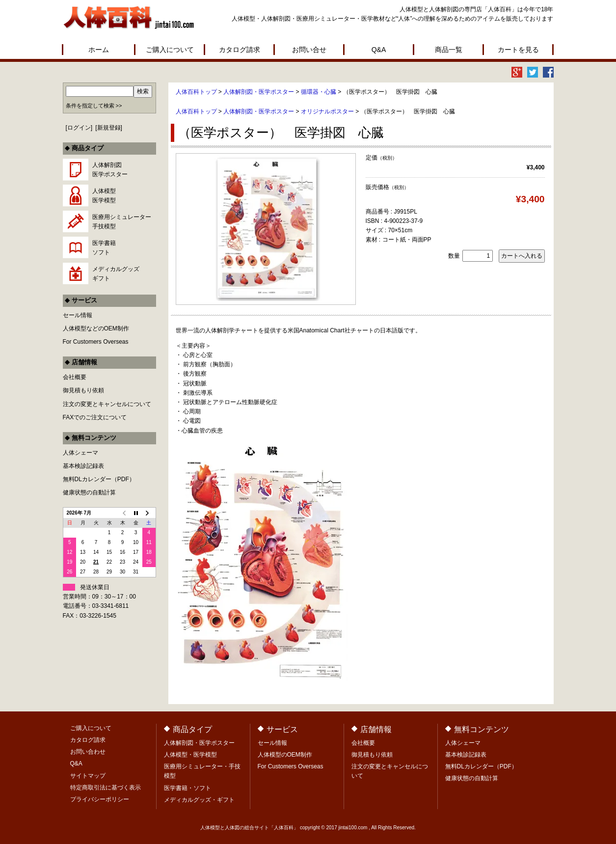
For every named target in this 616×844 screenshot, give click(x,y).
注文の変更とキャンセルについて (107, 404)
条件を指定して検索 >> (94, 106)
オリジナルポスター (327, 111)
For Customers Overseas (96, 342)
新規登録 (109, 128)
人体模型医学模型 (104, 196)
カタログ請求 (240, 50)
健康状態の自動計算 (89, 492)
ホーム (99, 50)
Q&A (379, 50)
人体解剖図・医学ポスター (259, 92)
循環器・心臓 (319, 92)
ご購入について (170, 50)
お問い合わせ (88, 752)
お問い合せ (309, 50)
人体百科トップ (196, 92)
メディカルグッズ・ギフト (199, 800)
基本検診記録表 (83, 466)
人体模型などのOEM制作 (96, 328)
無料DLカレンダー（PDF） (99, 479)
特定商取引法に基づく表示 (106, 788)
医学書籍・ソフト (187, 788)
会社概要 (75, 377)
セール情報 (78, 315)
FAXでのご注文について (95, 417)
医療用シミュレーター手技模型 (122, 222)
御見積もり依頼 (83, 390)
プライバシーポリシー (100, 799)
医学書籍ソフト (104, 248)
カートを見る (518, 50)
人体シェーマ (80, 453)
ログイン (79, 128)
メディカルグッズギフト (116, 274)
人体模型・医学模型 (190, 755)
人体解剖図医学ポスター (110, 170)
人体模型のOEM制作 (285, 755)
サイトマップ (88, 776)
